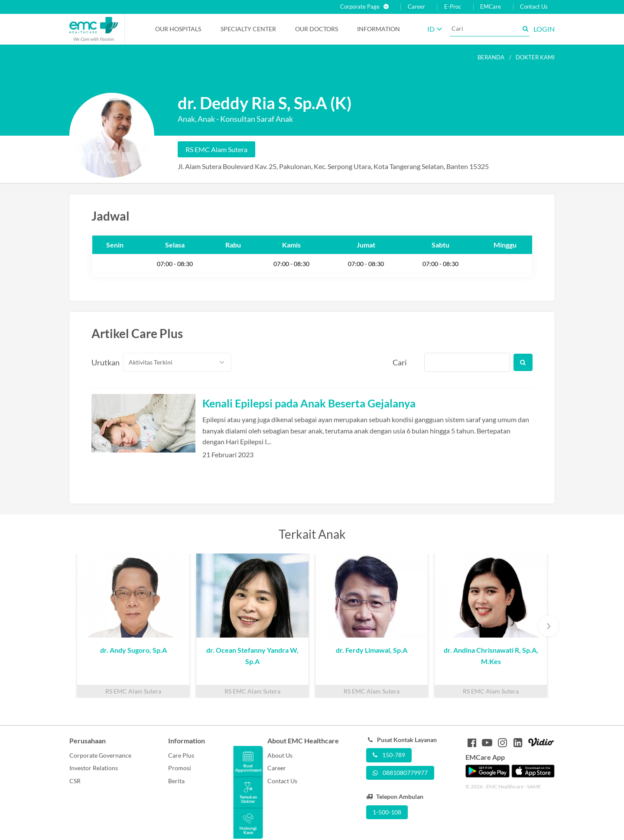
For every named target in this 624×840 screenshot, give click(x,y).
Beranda (491, 57)
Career (416, 7)
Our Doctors (317, 29)
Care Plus (181, 755)
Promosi (180, 768)
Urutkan (102, 362)
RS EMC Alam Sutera (216, 149)
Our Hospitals (178, 29)
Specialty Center (248, 29)
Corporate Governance (100, 755)
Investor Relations (94, 768)
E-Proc (453, 7)
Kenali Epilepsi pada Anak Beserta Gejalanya (309, 403)
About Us (280, 755)
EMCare (491, 7)
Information (379, 29)
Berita (176, 781)
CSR (75, 781)
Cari (400, 362)
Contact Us (534, 7)
